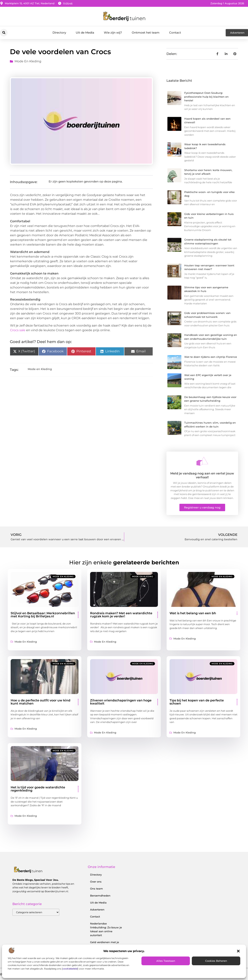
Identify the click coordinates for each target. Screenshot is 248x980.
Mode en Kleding (28, 61)
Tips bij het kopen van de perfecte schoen (197, 702)
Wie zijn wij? (113, 33)
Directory (59, 33)
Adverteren (97, 910)
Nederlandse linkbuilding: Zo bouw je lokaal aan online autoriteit (106, 929)
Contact (175, 33)
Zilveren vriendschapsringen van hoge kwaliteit (121, 702)
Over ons (96, 882)
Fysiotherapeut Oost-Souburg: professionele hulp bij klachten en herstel (206, 97)
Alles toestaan (166, 961)
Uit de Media (85, 33)
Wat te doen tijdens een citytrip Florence (211, 357)
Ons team (96, 889)
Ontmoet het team (146, 33)
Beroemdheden (100, 896)
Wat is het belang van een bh (193, 613)
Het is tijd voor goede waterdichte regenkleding (38, 789)
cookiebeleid (70, 969)
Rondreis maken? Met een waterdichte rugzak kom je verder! (121, 615)
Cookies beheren (216, 961)
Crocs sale (18, 330)
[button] (238, 951)
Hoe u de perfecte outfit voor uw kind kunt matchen (40, 702)
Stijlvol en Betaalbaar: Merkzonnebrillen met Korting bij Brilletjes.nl (43, 615)
